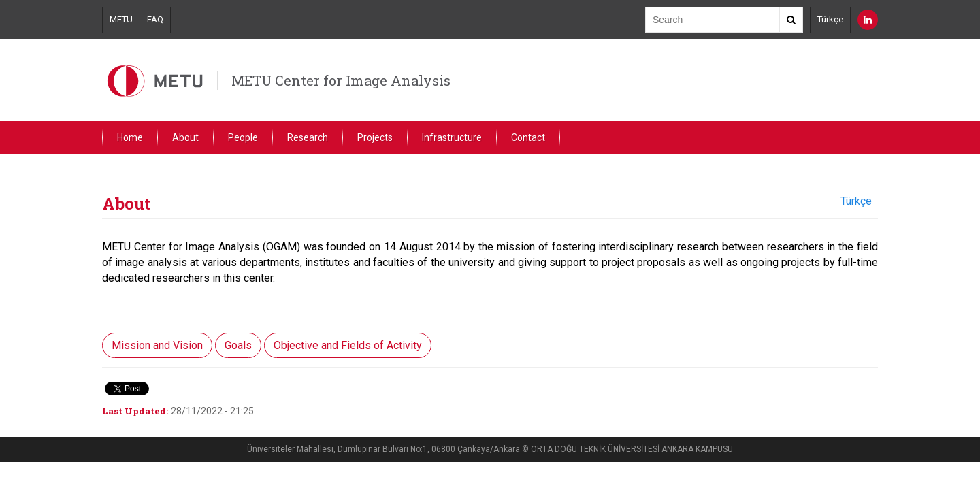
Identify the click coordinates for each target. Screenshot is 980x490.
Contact (528, 137)
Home (130, 137)
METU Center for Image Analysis (341, 80)
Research (308, 137)
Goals (238, 345)
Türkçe (830, 19)
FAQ (155, 19)
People (243, 137)
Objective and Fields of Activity (348, 345)
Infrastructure (452, 137)
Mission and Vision (157, 345)
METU (121, 19)
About (185, 137)
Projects (375, 137)
